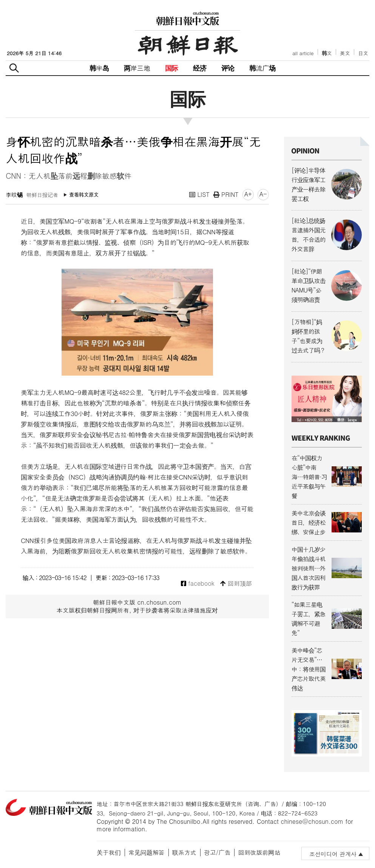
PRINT (226, 194)
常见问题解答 (147, 852)
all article (303, 53)
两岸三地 (137, 68)
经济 (199, 68)
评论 (228, 68)
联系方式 (184, 852)
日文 (363, 53)
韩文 (327, 53)
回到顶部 (236, 584)
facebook (198, 584)
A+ (248, 194)
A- (263, 194)
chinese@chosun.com (312, 821)
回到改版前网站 (259, 852)
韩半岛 (99, 68)
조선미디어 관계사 (333, 854)
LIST (199, 194)
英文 (345, 53)
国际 (171, 68)
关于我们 (109, 852)
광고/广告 (217, 852)
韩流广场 (262, 68)
